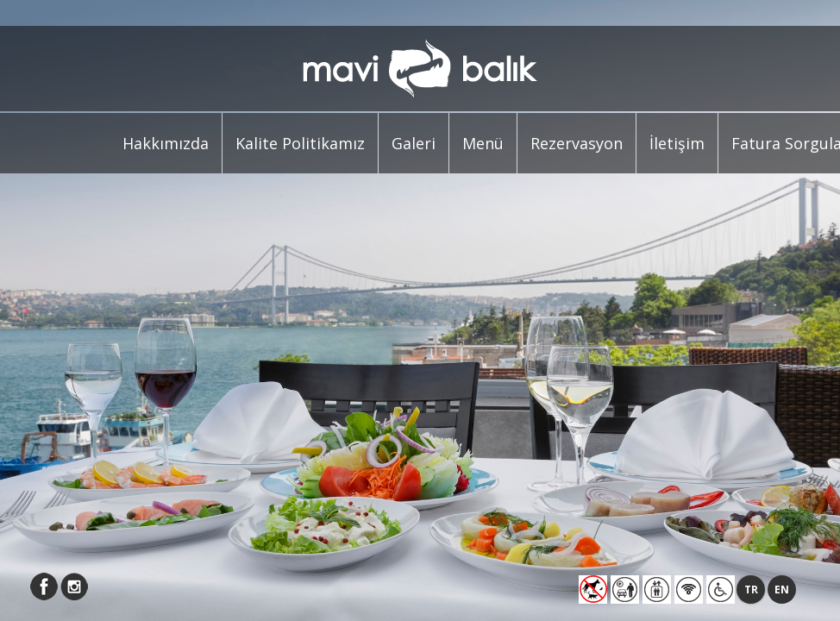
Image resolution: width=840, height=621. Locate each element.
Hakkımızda (166, 143)
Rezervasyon (577, 143)
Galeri (414, 143)
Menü (483, 143)
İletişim (677, 143)
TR (751, 590)
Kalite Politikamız (300, 143)
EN (782, 590)
